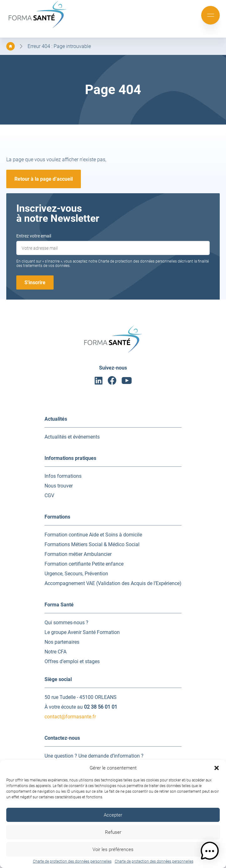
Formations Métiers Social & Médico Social (92, 544)
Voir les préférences (113, 849)
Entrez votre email (34, 236)
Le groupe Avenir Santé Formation (82, 632)
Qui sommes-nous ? (66, 623)
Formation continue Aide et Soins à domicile (93, 535)
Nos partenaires (62, 642)
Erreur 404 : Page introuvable (59, 46)
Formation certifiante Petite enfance (84, 564)
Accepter (113, 815)
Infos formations (63, 476)
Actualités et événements (72, 437)
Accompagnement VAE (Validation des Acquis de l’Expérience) (113, 583)
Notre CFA (55, 652)
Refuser (113, 832)
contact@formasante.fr (70, 717)
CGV (49, 495)
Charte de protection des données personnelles (72, 861)
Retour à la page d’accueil (44, 179)
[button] (217, 768)
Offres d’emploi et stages (72, 661)
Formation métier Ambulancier (78, 554)
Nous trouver (59, 486)
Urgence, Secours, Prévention (76, 574)
